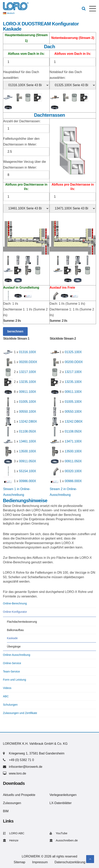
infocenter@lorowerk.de (26, 767)
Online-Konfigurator (15, 612)
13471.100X (73, 442)
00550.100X (27, 412)
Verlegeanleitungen (63, 795)
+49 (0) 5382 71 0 (21, 760)
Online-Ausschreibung (17, 655)
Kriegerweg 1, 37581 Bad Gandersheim (37, 753)
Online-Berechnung (15, 603)
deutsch (11, 13)
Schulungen (10, 705)
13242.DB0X (28, 422)
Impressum (40, 862)
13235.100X (27, 382)
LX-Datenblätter (61, 803)
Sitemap (19, 862)
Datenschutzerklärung (70, 862)
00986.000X (27, 481)
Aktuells (8, 795)
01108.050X (27, 432)
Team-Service (11, 671)
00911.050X (27, 461)
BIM (6, 811)
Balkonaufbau (15, 630)
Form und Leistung (15, 680)
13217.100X (27, 372)
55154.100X (27, 471)
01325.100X (73, 352)
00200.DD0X (28, 362)
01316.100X (27, 352)
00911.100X (27, 392)
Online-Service (12, 663)
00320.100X (73, 471)
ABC (6, 696)
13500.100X (27, 451)
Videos (7, 688)
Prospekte (28, 795)
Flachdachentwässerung (22, 622)
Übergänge (14, 646)
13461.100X (27, 442)
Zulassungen (12, 803)
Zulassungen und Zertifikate (20, 713)
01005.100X (27, 402)
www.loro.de (17, 773)
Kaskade (12, 638)
